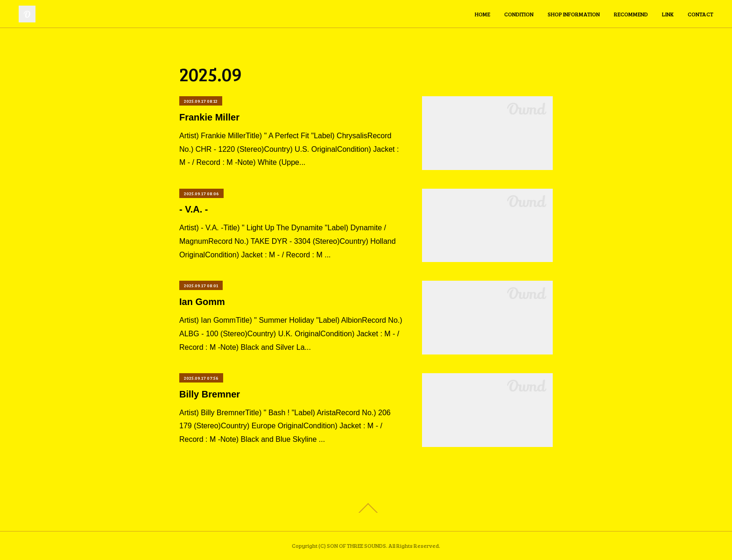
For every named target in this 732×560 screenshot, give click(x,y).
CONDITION (519, 14)
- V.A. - (194, 209)
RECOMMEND (631, 14)
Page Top (366, 508)
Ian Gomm (202, 302)
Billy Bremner (210, 394)
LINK (668, 14)
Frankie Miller (209, 117)
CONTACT (700, 14)
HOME (482, 14)
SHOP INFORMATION (574, 14)
